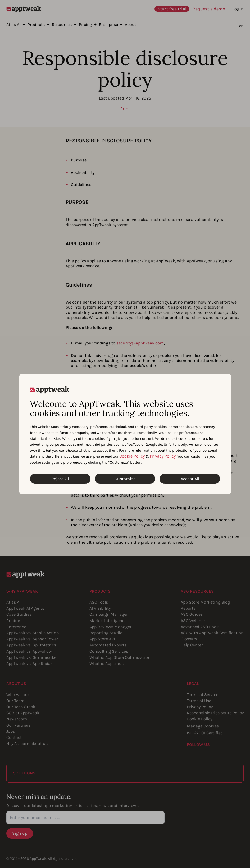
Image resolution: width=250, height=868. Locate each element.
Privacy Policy (163, 456)
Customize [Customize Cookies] (125, 479)
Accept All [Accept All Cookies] (190, 479)
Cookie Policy (132, 456)
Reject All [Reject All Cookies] (60, 479)
